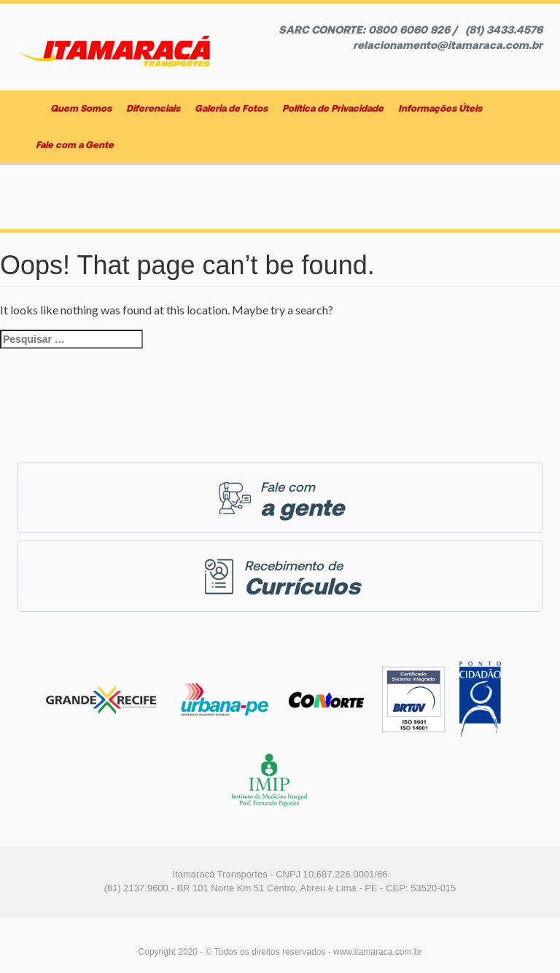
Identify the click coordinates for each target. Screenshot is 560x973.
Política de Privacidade (333, 108)
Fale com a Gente (75, 145)
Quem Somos (81, 108)
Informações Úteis (440, 108)
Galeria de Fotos (231, 108)
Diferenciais (153, 108)
